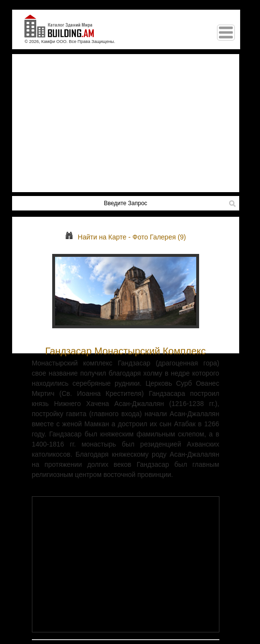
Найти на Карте (96, 237)
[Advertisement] (126, 123)
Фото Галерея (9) (159, 237)
